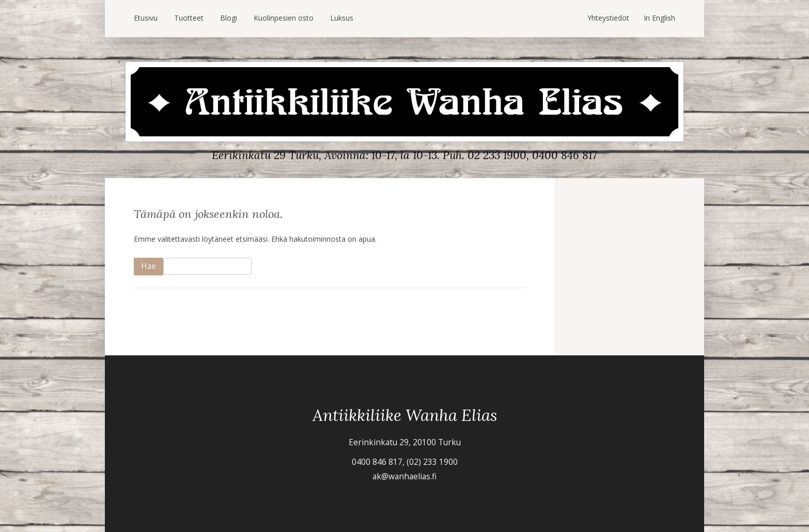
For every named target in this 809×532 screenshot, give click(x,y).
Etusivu (146, 18)
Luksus (342, 18)
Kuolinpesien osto (284, 18)
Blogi (229, 18)
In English (659, 18)
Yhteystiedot (608, 18)
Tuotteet (189, 18)
